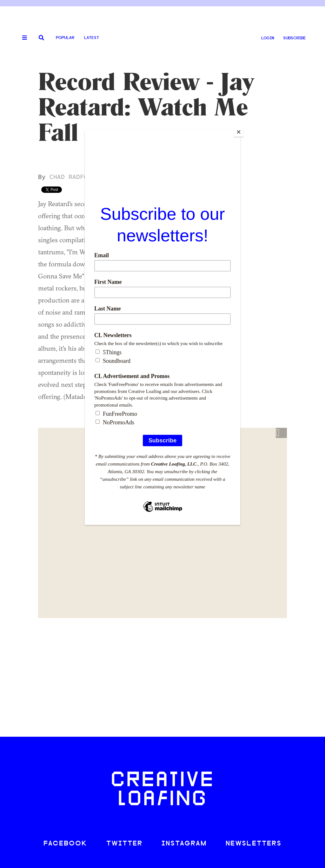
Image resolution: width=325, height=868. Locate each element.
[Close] (239, 132)
